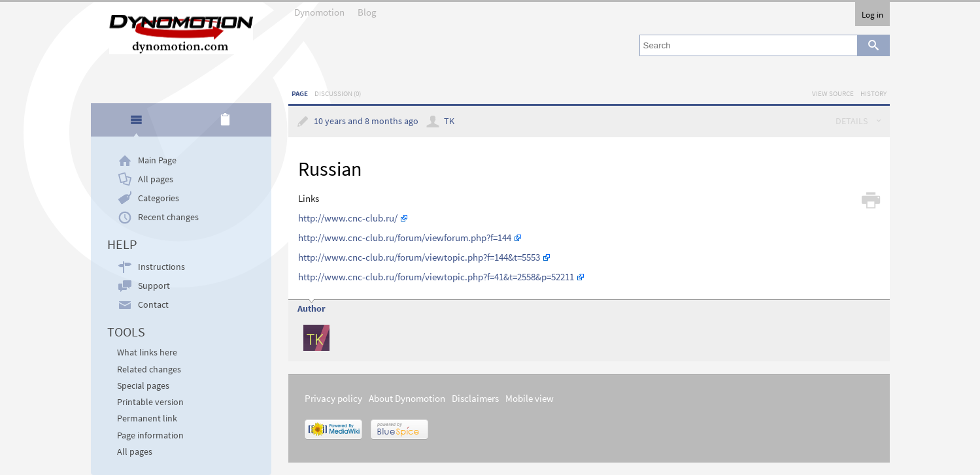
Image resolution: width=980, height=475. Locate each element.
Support (154, 286)
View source (833, 93)
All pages (156, 179)
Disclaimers (475, 398)
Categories (159, 198)
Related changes (149, 369)
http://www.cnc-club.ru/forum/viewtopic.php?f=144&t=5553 (419, 257)
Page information (150, 435)
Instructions (161, 267)
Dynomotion (319, 12)
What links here (147, 352)
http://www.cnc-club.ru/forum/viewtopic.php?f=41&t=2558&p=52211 (436, 277)
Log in (872, 14)
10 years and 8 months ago (366, 121)
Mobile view (530, 398)
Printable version (150, 402)
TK (449, 121)
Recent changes (168, 217)
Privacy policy (333, 398)
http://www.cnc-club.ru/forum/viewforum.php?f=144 (405, 237)
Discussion (338, 93)
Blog (367, 12)
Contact (153, 305)
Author (312, 308)
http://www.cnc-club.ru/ (348, 218)
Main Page (157, 160)
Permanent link (147, 418)
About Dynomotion (407, 398)
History (873, 93)
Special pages (143, 386)
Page (300, 93)
